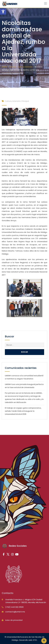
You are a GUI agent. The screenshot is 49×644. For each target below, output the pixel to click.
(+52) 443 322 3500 (14, 607)
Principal (25, 101)
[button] (3, 11)
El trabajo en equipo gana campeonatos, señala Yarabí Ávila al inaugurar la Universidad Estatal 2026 (23, 411)
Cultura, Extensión (13, 101)
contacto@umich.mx (15, 612)
